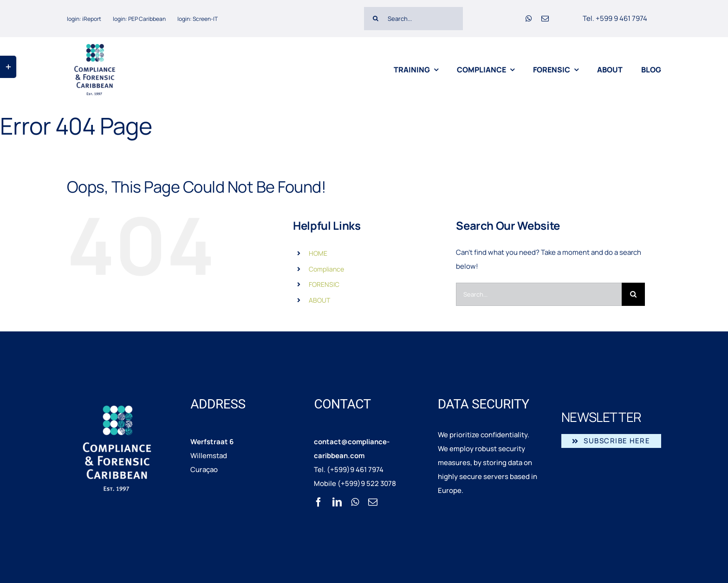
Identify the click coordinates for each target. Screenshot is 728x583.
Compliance (326, 269)
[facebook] (318, 502)
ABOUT (319, 300)
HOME (318, 253)
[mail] (545, 19)
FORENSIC (324, 284)
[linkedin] (337, 502)
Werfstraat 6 (212, 442)
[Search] (376, 19)
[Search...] (413, 19)
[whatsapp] (529, 19)
